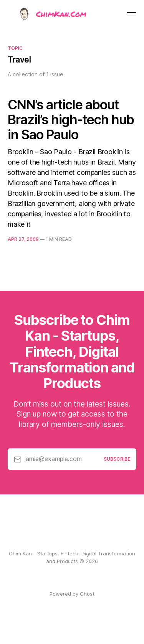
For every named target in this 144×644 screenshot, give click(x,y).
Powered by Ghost (72, 594)
